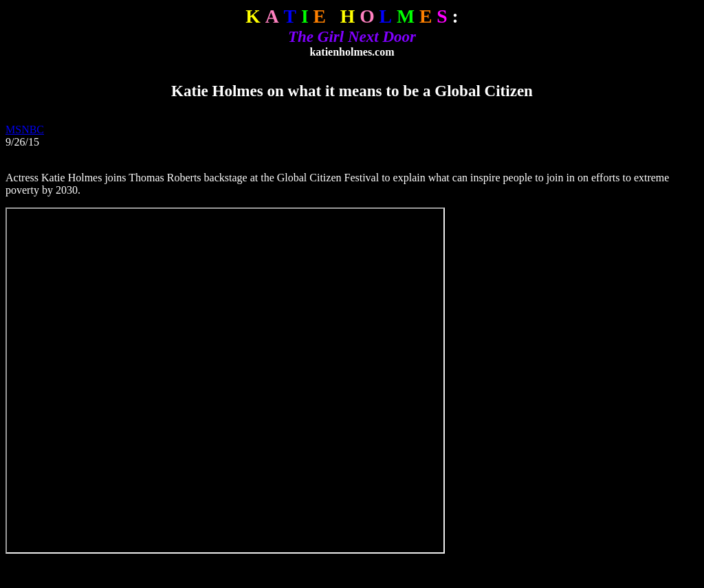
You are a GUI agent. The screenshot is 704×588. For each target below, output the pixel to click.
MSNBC (25, 129)
